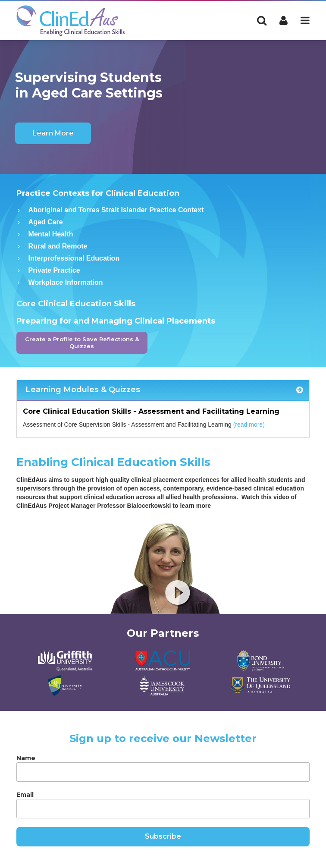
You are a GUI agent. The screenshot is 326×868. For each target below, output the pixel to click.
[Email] (163, 809)
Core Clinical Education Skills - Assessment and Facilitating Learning (151, 411)
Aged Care (46, 222)
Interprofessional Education (74, 258)
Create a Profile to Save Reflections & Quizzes (82, 343)
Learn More (53, 133)
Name (26, 758)
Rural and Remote (58, 246)
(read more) (249, 425)
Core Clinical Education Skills (76, 304)
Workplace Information (66, 282)
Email (25, 795)
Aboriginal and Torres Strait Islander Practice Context (116, 210)
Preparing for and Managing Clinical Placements (116, 321)
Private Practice (54, 270)
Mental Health (51, 234)
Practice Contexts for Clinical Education (98, 193)
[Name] (163, 772)
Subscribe (163, 836)
